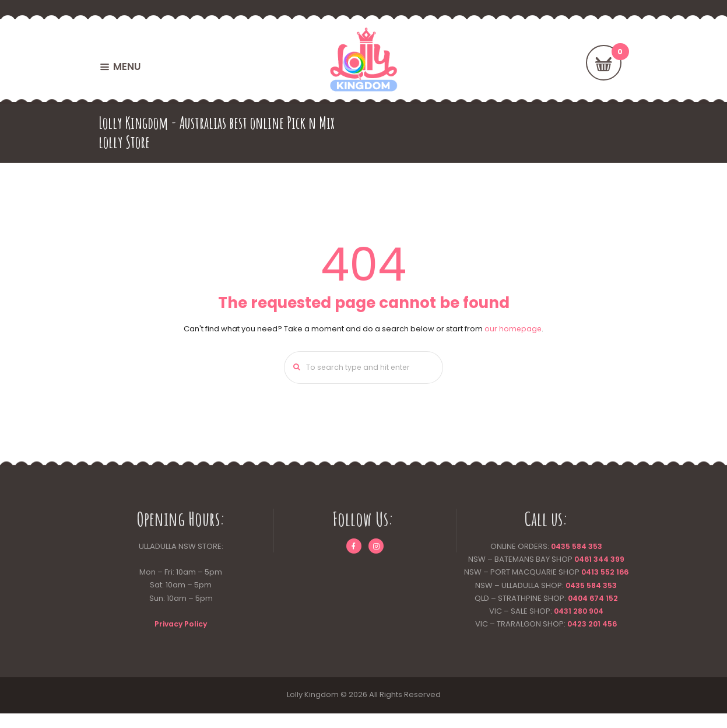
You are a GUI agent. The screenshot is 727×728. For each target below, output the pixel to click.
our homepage (513, 329)
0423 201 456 (592, 639)
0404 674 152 (593, 613)
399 (618, 561)
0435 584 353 (576, 548)
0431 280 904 (578, 626)
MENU (127, 66)
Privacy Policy (181, 626)
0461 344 (591, 561)
